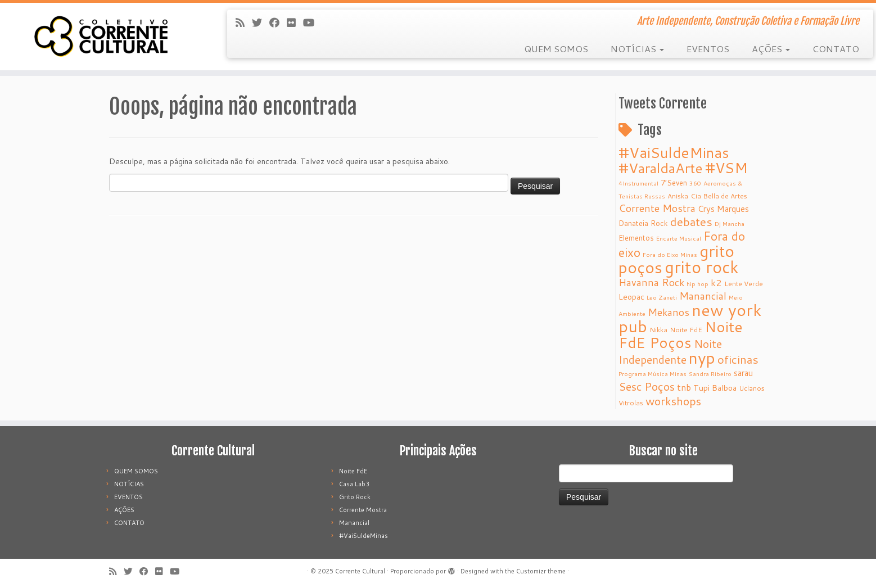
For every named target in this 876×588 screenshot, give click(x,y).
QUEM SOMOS (556, 49)
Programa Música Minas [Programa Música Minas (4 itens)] (653, 374)
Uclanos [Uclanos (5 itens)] (752, 388)
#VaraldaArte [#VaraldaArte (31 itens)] (661, 168)
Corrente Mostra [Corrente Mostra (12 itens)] (657, 208)
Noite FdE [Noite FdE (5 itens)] (686, 330)
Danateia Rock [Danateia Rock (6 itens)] (643, 223)
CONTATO (836, 49)
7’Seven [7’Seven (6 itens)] (674, 182)
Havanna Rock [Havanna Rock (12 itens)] (651, 282)
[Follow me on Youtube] (312, 22)
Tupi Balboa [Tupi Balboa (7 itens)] (715, 388)
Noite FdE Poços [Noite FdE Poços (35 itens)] (681, 334)
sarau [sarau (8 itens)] (743, 373)
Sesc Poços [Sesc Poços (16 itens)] (647, 386)
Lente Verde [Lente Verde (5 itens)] (744, 284)
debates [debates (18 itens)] (691, 221)
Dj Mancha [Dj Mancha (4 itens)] (730, 223)
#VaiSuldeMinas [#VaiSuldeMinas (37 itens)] (674, 152)
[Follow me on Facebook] (278, 22)
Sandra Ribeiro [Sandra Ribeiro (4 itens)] (710, 374)
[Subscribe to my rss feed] (244, 22)
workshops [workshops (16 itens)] (673, 401)
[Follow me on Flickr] (295, 22)
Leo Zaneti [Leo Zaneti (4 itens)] (662, 297)
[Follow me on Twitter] (261, 22)
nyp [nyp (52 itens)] (702, 358)
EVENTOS (708, 49)
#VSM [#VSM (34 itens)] (726, 168)
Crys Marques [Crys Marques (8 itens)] (723, 209)
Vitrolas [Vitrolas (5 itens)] (631, 403)
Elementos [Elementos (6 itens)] (636, 238)
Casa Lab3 (354, 484)
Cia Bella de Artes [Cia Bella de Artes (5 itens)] (719, 196)
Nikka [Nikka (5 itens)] (658, 330)
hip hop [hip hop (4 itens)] (697, 284)
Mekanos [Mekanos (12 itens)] (669, 312)
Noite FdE (353, 471)
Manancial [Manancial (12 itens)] (703, 296)
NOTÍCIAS (637, 49)
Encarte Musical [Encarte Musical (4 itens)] (679, 238)
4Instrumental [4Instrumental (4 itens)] (638, 183)
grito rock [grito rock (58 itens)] (702, 267)
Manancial (354, 523)
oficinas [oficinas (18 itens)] (738, 359)
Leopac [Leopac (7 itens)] (631, 297)
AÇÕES (771, 49)
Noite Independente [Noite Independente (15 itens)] (670, 352)
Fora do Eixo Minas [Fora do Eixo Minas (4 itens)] (670, 254)
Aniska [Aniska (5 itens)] (678, 196)
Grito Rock (355, 497)
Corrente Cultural (360, 571)
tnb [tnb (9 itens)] (684, 387)
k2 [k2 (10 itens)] (716, 282)
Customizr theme (541, 571)
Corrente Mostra (363, 510)
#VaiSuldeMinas (364, 536)
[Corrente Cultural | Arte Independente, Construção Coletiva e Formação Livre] (101, 37)
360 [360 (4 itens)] (695, 183)
